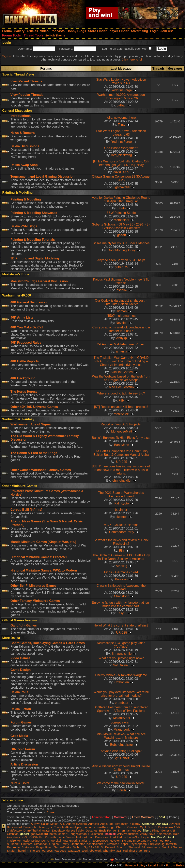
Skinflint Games (122, 372)
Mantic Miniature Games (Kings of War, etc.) (43, 542)
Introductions (21, 116)
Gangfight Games (24, 625)
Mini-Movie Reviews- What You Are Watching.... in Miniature (121, 736)
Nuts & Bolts (20, 783)
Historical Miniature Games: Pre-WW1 (39, 557)
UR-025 (122, 462)
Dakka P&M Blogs (24, 226)
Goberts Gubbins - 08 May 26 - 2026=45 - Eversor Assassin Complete (121, 226)
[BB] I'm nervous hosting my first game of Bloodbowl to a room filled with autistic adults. (121, 470)
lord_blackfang (122, 155)
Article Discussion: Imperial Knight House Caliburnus (121, 768)
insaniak (122, 290)
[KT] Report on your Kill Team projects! (121, 407)
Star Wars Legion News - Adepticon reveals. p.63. (121, 81)
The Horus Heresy (24, 392)
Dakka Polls (19, 692)
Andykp (122, 338)
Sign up (7, 56)
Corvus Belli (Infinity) (26, 510)
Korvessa (122, 579)
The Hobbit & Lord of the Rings (34, 453)
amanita (122, 351)
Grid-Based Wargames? (121, 148)
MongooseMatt (122, 431)
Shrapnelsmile (122, 654)
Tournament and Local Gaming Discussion (42, 177)
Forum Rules (175, 865)
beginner (121, 510)
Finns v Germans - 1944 (121, 572)
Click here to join (133, 59)
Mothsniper (122, 220)
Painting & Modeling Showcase (34, 213)
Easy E (122, 613)
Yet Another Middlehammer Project (121, 344)
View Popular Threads (27, 95)
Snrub (122, 790)
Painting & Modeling (26, 199)
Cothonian (122, 682)
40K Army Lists (22, 317)
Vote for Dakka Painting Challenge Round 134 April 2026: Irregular (121, 199)
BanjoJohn (122, 445)
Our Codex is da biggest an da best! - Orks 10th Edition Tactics (121, 302)
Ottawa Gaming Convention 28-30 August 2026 (121, 178)
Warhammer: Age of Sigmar (31, 424)
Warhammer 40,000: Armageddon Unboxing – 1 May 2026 (121, 96)
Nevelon (122, 323)
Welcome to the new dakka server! (121, 783)
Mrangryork (122, 730)
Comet (51, 812)
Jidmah (122, 311)
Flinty (122, 125)
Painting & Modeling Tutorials (33, 240)
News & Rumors (23, 133)
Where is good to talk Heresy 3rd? (121, 393)
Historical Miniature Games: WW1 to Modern (44, 570)
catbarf (122, 105)
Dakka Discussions (25, 146)
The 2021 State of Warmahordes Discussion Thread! (121, 495)
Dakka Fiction (21, 709)
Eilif (122, 551)
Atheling (122, 566)
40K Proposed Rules (26, 343)
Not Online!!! (122, 665)
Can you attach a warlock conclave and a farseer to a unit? (121, 329)
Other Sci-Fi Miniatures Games (33, 586)
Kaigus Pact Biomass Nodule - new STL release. (121, 281)
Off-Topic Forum (23, 749)
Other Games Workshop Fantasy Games (41, 470)
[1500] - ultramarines (121, 316)
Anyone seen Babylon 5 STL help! (121, 260)
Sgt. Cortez (122, 758)
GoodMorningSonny (122, 250)
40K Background (23, 378)
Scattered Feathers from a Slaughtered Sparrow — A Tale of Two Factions (121, 709)
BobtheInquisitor (122, 745)
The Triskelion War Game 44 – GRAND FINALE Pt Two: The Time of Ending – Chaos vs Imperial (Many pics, (121, 361)
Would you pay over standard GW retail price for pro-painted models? (121, 694)
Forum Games (21, 722)
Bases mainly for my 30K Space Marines (121, 243)
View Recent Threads (26, 81)
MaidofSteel (122, 718)
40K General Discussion (29, 302)
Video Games (20, 658)
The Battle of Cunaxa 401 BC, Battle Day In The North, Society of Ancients (121, 557)
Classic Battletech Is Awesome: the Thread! (121, 587)
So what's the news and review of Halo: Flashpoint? (121, 542)
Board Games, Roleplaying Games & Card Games (48, 643)
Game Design (21, 670)
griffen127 (122, 267)
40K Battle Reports (25, 361)
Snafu (122, 208)
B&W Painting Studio (121, 213)
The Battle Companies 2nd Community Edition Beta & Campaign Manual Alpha (121, 453)
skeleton (122, 517)
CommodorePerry (122, 532)
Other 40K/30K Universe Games (34, 407)
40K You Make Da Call (27, 327)
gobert (122, 235)
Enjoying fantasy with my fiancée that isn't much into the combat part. (121, 604)
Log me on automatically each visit (125, 49)
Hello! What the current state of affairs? (121, 625)
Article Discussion (24, 764)
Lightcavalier (122, 187)
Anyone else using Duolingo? (121, 751)
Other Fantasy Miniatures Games (35, 601)
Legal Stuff (156, 865)
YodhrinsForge (122, 90)
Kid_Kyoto (122, 503)
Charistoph (122, 596)
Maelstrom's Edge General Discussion (39, 281)
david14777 (122, 172)
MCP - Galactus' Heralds (121, 525)
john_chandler (122, 481)
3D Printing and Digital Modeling (35, 258)
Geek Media (19, 736)
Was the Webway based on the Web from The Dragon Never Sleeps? (121, 378)
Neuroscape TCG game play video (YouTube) (121, 645)
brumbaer (122, 703)
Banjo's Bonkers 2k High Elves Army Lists (121, 438)
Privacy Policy (135, 865)
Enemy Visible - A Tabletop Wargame (121, 675)
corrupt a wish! (121, 722)
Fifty (122, 400)
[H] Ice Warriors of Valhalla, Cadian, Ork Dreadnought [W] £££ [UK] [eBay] (121, 163)
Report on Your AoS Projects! (121, 424)
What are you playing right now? (121, 658)
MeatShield (122, 414)
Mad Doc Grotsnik (122, 387)
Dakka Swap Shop (24, 165)
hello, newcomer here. (121, 118)
